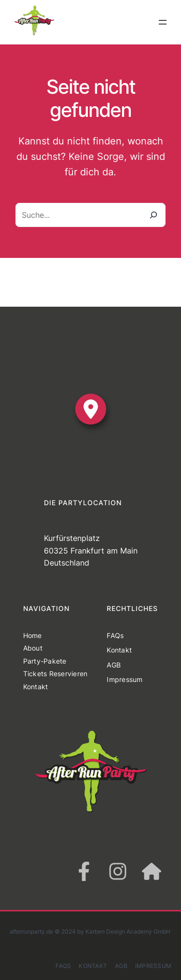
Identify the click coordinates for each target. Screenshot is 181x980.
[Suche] (153, 215)
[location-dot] (91, 409)
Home (33, 635)
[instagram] (118, 871)
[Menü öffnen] (163, 22)
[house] (152, 871)
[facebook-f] (84, 871)
